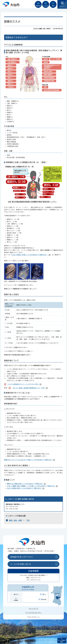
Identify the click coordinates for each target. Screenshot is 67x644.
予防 (28, 520)
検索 (53, 4)
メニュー (62, 4)
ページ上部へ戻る (62, 641)
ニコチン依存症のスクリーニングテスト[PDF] (23, 384)
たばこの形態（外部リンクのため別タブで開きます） (30, 255)
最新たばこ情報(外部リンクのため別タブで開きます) (25, 484)
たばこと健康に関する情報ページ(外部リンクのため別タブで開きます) (31, 486)
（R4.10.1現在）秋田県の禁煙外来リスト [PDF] (29, 388)
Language (46, 4)
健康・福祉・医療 (15, 520)
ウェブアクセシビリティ (33, 613)
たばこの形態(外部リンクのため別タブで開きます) (24, 488)
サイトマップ (33, 609)
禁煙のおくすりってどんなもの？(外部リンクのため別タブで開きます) (28, 460)
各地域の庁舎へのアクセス (22, 557)
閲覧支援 (38, 4)
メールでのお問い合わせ (21, 564)
